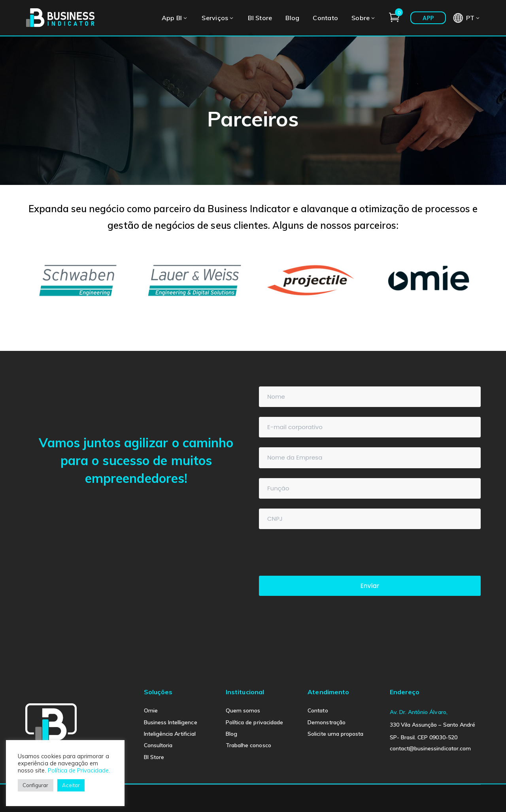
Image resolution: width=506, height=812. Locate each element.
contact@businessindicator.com (430, 748)
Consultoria (158, 745)
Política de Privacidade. (79, 770)
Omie (151, 710)
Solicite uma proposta (335, 734)
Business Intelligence (171, 722)
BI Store (154, 757)
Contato (318, 710)
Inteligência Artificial (170, 734)
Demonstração (327, 722)
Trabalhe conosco (248, 745)
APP (428, 18)
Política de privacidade (254, 722)
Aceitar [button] (71, 785)
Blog (231, 734)
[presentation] (319, 554)
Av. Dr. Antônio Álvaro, (419, 712)
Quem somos (243, 710)
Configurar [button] (36, 785)
